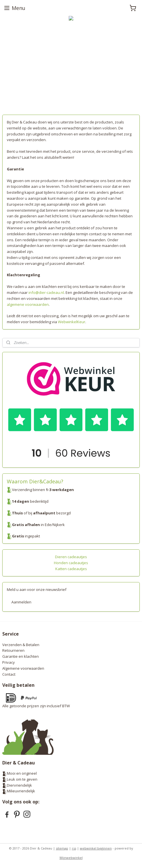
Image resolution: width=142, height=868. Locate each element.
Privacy (9, 662)
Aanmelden (21, 602)
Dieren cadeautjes (71, 557)
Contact (9, 674)
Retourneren (13, 650)
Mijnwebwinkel (71, 858)
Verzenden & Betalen (21, 645)
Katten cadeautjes (71, 569)
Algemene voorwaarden (23, 668)
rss (74, 848)
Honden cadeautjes (71, 563)
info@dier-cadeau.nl (46, 292)
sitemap (62, 848)
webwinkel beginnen (96, 848)
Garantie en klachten (21, 656)
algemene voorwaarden (28, 304)
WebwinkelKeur (71, 322)
